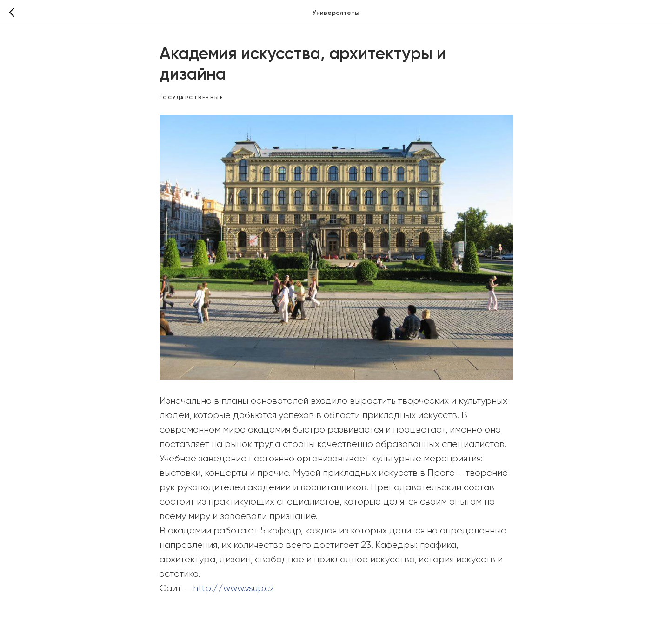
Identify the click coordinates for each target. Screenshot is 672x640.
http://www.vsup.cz (234, 588)
